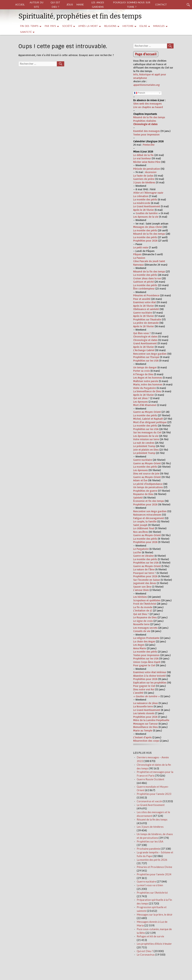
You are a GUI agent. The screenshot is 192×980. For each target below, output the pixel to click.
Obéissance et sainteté (146, 309)
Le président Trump (144, 446)
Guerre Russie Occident (150, 779)
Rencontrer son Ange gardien (150, 354)
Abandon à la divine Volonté (149, 676)
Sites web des (141, 104)
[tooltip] (153, 189)
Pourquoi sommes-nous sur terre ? (132, 5)
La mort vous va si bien (150, 885)
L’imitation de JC (143, 611)
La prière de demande (146, 323)
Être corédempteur (144, 289)
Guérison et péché (143, 282)
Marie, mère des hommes (148, 384)
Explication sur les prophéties (150, 683)
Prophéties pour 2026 (145, 241)
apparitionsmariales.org (146, 85)
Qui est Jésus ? (141, 398)
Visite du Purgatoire (145, 388)
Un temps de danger (145, 367)
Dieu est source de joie (146, 473)
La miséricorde (142, 203)
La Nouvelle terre (143, 706)
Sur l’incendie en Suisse (147, 580)
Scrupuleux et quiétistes (147, 600)
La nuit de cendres (144, 443)
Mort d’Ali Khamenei (145, 405)
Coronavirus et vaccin (149, 801)
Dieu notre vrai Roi (144, 689)
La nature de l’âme (144, 569)
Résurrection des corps (146, 741)
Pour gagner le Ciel (144, 665)
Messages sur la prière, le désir (155, 914)
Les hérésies (140, 597)
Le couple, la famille (145, 521)
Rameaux (138, 265)
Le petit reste (141, 247)
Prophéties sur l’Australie (147, 319)
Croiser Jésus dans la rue (147, 278)
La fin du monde (143, 607)
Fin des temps (29, 26)
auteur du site (37, 5)
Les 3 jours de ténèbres (150, 827)
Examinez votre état (145, 302)
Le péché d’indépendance (148, 484)
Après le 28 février (144, 210)
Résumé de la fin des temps (149, 117)
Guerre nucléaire (143, 313)
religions (110, 26)
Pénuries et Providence (146, 295)
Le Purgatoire (141, 549)
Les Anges (139, 645)
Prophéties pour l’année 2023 (154, 794)
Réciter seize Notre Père (147, 162)
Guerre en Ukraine (143, 556)
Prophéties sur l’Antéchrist (152, 893)
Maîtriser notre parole (146, 381)
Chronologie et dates (145, 336)
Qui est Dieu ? (55, 5)
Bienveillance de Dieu (145, 727)
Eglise (143, 26)
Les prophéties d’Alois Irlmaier (154, 944)
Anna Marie (140, 648)
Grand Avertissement (145, 343)
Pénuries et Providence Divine (154, 867)
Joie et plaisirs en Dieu (146, 450)
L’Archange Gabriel (144, 350)
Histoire (128, 26)
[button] (153, 189)
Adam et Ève (140, 480)
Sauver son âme (142, 587)
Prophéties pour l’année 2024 (154, 874)
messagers (155, 104)
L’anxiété (138, 693)
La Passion (139, 258)
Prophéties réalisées (145, 121)
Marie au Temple (143, 730)
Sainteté (26, 32)
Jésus (70, 5)
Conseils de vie (142, 631)
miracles (159, 26)
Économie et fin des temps (149, 501)
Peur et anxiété (142, 299)
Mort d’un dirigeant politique (150, 422)
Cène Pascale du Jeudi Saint (149, 261)
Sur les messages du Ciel (147, 432)
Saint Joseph (140, 525)
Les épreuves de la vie (146, 217)
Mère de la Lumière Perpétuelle (151, 720)
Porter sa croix (141, 371)
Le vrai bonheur (142, 158)
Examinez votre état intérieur (150, 672)
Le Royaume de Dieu (145, 617)
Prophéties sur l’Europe (146, 357)
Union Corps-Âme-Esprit (147, 662)
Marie (80, 5)
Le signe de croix (143, 621)
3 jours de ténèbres (144, 182)
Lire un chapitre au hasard (148, 107)
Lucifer (137, 552)
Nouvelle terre (141, 624)
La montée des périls (145, 199)
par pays (50, 26)
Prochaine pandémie (148, 849)
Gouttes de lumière (147, 213)
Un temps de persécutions (148, 487)
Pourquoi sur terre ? (145, 573)
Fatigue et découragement (149, 518)
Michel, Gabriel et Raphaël (148, 419)
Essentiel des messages (146, 131)
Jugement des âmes (145, 583)
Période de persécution (147, 169)
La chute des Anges (144, 641)
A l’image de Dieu (143, 374)
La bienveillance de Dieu (147, 391)
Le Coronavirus (146, 955)
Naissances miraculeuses (147, 515)
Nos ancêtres (141, 532)
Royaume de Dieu (143, 494)
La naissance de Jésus (145, 703)
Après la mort (88, 26)
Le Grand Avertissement (147, 206)
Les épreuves (140, 402)
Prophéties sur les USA (146, 361)
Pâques (137, 254)
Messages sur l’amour (145, 724)
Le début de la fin (143, 155)
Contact (161, 5)
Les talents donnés (144, 713)
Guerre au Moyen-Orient (147, 412)
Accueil (20, 5)
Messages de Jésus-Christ (148, 227)
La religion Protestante (146, 638)
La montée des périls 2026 (152, 860)
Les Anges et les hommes (148, 378)
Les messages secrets (145, 628)
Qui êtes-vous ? (142, 333)
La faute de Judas (143, 176)
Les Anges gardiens (98, 5)
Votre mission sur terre (146, 439)
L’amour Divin (141, 590)
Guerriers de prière (144, 179)
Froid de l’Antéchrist (145, 604)
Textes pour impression (146, 134)
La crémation (141, 196)
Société (67, 26)
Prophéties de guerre (145, 491)
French (140, 93)
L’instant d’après (142, 737)
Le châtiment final (144, 528)
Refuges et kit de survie (150, 936)
